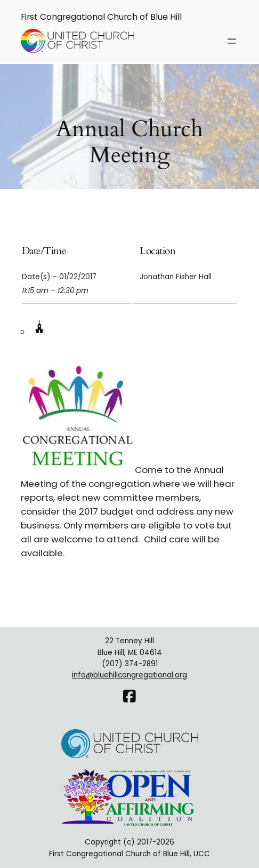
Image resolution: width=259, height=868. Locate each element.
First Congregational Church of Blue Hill (101, 17)
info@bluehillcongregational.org (129, 675)
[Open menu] (232, 41)
